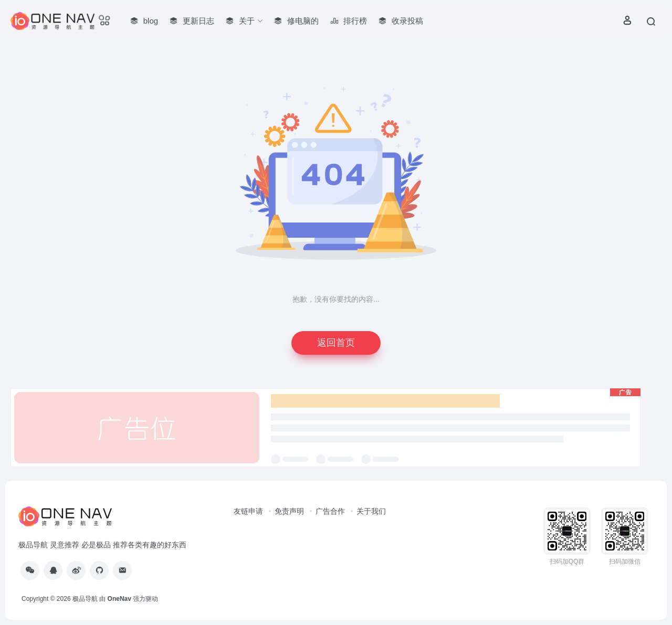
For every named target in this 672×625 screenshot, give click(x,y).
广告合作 (330, 511)
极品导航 (85, 599)
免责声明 (289, 511)
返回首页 (336, 343)
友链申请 (248, 511)
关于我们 (371, 511)
